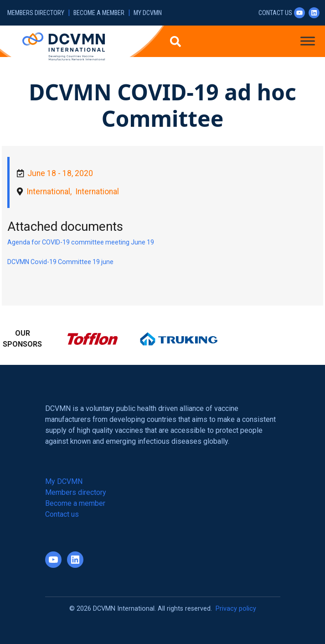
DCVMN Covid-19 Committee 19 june (60, 262)
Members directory (36, 13)
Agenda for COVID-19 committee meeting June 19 (81, 242)
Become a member (99, 13)
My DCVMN (148, 13)
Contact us (275, 13)
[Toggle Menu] (308, 41)
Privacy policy (236, 609)
